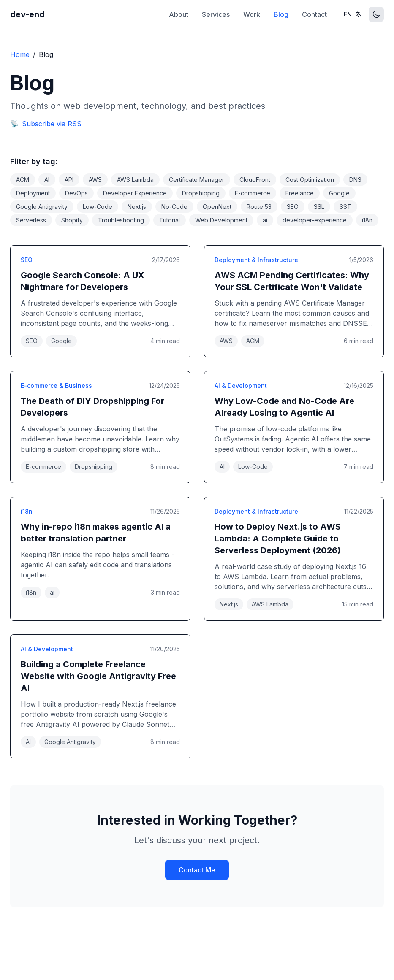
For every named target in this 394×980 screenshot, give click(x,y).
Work (252, 14)
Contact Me (197, 870)
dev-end (27, 14)
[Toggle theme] (376, 14)
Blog (281, 14)
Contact (314, 14)
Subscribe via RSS (46, 124)
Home (20, 54)
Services (216, 14)
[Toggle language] (353, 14)
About (179, 14)
